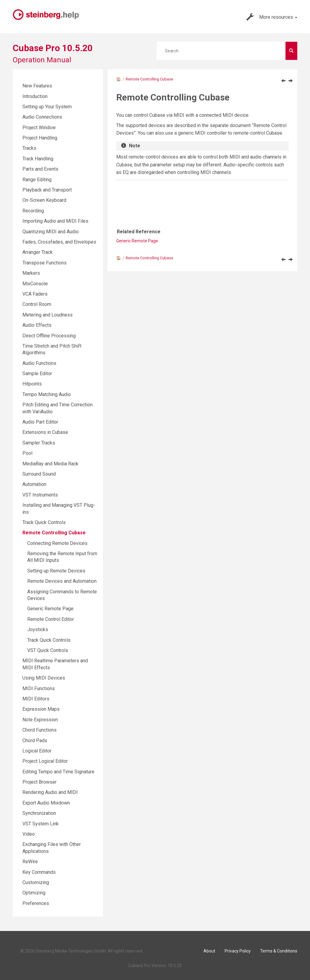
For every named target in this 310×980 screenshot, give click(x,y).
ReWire (30, 862)
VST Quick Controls (48, 650)
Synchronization (39, 813)
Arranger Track (38, 252)
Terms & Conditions (279, 951)
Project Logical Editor (45, 761)
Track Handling (38, 159)
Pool (27, 453)
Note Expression (40, 720)
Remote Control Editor (51, 619)
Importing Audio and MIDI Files (55, 221)
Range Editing (37, 180)
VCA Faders (35, 294)
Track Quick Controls (44, 522)
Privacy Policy (238, 951)
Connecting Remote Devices (57, 543)
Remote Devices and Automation (62, 581)
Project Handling (40, 138)
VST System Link (41, 824)
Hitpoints (32, 384)
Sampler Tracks (39, 443)
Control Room (37, 304)
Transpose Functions (45, 263)
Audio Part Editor (40, 422)
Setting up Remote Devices (56, 571)
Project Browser (40, 782)
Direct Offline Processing (49, 336)
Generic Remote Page (137, 241)
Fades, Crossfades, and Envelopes (59, 242)
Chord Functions (40, 730)
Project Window (39, 128)
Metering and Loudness (48, 315)
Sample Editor (37, 374)
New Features (37, 86)
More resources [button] (272, 17)
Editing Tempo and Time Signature (58, 772)
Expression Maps (41, 709)
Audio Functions (39, 363)
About (209, 951)
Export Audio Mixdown (46, 803)
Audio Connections (42, 117)
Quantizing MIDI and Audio (51, 232)
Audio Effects (37, 325)
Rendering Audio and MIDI (50, 792)
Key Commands (39, 872)
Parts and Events (40, 169)
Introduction (35, 96)
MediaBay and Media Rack (50, 464)
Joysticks (38, 629)
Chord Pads (35, 741)
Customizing (36, 882)
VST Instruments (40, 495)
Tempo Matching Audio (47, 394)
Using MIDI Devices (44, 678)
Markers (31, 273)
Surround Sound (39, 474)
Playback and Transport (47, 190)
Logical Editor (37, 751)
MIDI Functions (39, 688)
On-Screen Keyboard (44, 200)
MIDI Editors (36, 699)
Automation (34, 484)
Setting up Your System (47, 107)
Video (29, 834)
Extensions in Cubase (45, 432)
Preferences (36, 903)
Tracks (29, 148)
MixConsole (35, 284)
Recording (33, 211)
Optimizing (34, 893)
